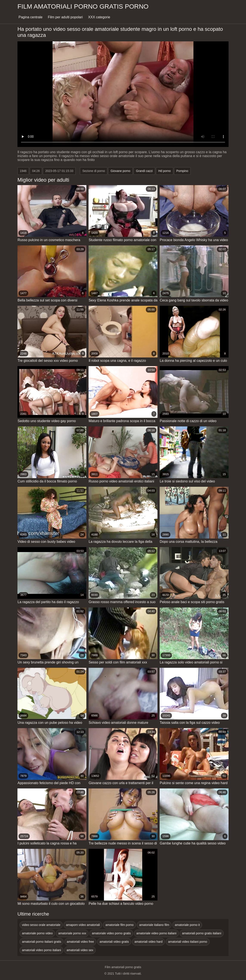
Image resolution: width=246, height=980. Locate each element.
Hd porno (165, 171)
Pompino (182, 171)
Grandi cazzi (144, 171)
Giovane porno (120, 171)
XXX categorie (99, 17)
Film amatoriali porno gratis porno (83, 6)
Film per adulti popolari (65, 17)
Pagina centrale (30, 17)
